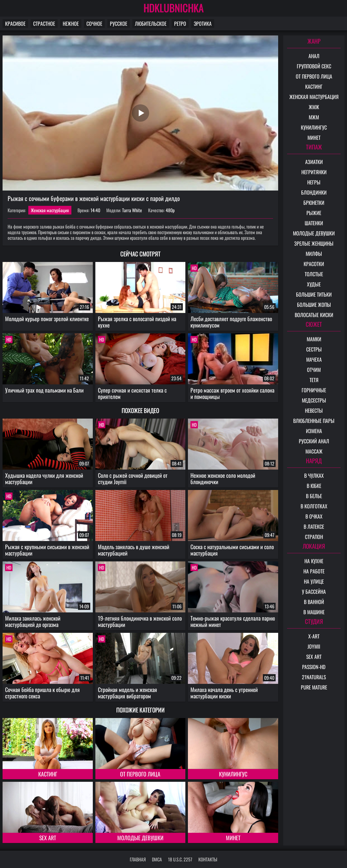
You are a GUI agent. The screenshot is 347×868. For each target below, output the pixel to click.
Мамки (314, 339)
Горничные (314, 390)
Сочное (94, 23)
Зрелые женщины (314, 243)
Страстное (44, 23)
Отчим (314, 370)
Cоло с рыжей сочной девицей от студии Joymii (133, 478)
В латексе (314, 526)
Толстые (314, 274)
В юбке (314, 486)
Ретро (180, 23)
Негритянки (314, 172)
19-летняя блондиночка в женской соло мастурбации (140, 621)
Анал (314, 56)
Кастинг (48, 774)
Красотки (314, 264)
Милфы (314, 254)
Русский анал (314, 441)
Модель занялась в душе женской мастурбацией (134, 550)
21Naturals (314, 677)
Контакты (208, 859)
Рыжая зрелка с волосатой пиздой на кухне (137, 322)
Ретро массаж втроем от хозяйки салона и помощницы (232, 393)
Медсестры (314, 400)
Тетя (314, 380)
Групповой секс (314, 66)
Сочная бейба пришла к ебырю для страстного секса (42, 693)
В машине (314, 612)
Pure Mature (314, 687)
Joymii (314, 646)
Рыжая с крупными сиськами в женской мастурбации (47, 550)
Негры (314, 182)
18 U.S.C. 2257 (180, 859)
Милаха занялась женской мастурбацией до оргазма (33, 621)
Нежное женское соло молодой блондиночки (223, 478)
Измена (314, 431)
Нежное (71, 23)
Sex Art (48, 838)
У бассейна (314, 592)
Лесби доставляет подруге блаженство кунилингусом (231, 322)
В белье (314, 496)
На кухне (314, 561)
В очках (314, 516)
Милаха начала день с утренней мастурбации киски (224, 693)
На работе (314, 571)
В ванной (314, 602)
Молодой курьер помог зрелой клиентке (47, 319)
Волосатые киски (314, 315)
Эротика (203, 23)
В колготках (314, 506)
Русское (119, 23)
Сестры (314, 349)
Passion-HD (314, 667)
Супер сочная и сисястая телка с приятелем (132, 393)
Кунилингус (233, 774)
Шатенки (314, 223)
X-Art (314, 636)
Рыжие (314, 213)
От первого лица (140, 774)
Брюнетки (314, 203)
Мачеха (314, 359)
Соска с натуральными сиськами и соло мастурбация (232, 550)
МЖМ (314, 117)
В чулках (314, 475)
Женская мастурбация (50, 210)
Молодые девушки (140, 838)
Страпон (314, 537)
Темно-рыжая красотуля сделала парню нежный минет (233, 621)
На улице (314, 581)
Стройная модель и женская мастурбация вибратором (127, 693)
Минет (233, 838)
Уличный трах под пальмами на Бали (44, 390)
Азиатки (314, 162)
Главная (138, 859)
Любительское (151, 23)
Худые (314, 284)
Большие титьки (314, 294)
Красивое (15, 23)
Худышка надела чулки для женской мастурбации (44, 478)
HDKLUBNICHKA (174, 8)
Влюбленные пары (314, 421)
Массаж (314, 451)
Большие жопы (314, 305)
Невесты (314, 410)
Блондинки (314, 192)
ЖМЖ (314, 107)
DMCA (157, 859)
